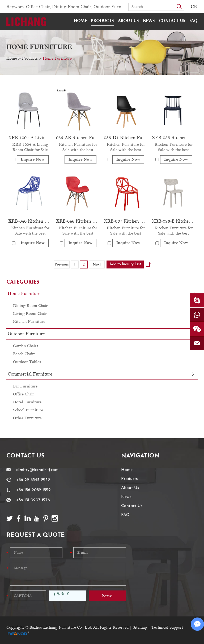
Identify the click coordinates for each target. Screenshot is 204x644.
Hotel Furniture (27, 402)
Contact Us (172, 21)
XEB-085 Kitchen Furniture (174, 138)
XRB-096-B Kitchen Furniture (174, 221)
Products (102, 21)
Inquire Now (33, 159)
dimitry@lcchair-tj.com (37, 470)
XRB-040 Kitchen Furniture (30, 221)
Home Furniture (39, 47)
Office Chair (38, 7)
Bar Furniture (25, 386)
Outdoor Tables (27, 362)
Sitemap (140, 627)
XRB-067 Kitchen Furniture (126, 221)
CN (194, 7)
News (149, 21)
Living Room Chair (30, 314)
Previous (62, 265)
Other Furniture (27, 418)
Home (80, 21)
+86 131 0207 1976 (33, 500)
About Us (128, 21)
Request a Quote (36, 535)
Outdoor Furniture (112, 7)
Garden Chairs (25, 346)
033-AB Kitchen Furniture (78, 138)
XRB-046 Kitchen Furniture (78, 221)
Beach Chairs (24, 354)
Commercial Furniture (30, 374)
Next (97, 265)
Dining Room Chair (72, 7)
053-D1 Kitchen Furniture (126, 138)
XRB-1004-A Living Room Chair (30, 138)
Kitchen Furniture (29, 322)
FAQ (194, 21)
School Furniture (28, 410)
